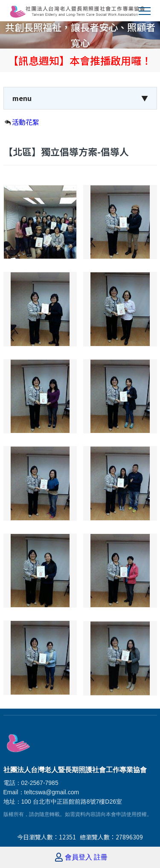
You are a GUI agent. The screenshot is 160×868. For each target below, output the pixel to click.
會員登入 (79, 857)
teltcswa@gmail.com (52, 792)
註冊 (101, 857)
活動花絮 (26, 122)
